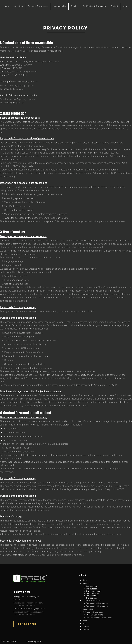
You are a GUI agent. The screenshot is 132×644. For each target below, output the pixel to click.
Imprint (86, 629)
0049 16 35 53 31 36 (14, 102)
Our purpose (92, 589)
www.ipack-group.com (21, 65)
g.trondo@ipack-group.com (21, 85)
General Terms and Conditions (99, 618)
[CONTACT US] (27, 624)
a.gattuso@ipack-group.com (21, 99)
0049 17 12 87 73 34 (14, 89)
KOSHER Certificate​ (95, 615)
